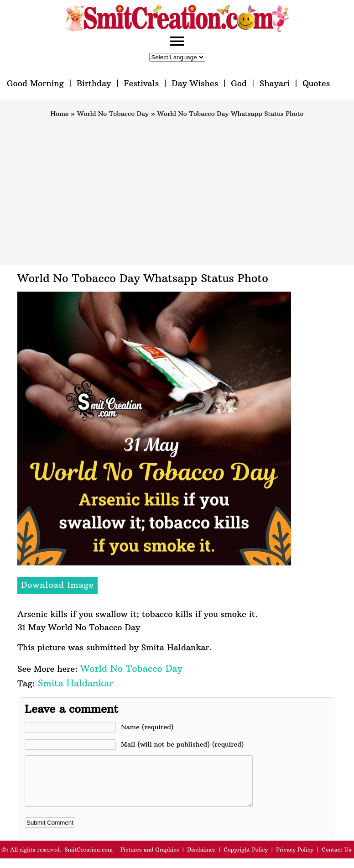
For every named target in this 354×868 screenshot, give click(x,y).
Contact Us (336, 859)
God (239, 83)
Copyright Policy (246, 859)
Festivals (141, 83)
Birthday (94, 83)
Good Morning (35, 83)
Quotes (316, 83)
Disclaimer (201, 859)
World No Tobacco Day (113, 114)
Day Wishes (195, 83)
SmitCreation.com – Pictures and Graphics (122, 859)
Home (60, 114)
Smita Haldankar (75, 683)
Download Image (57, 585)
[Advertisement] (177, 187)
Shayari (275, 83)
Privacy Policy (295, 859)
